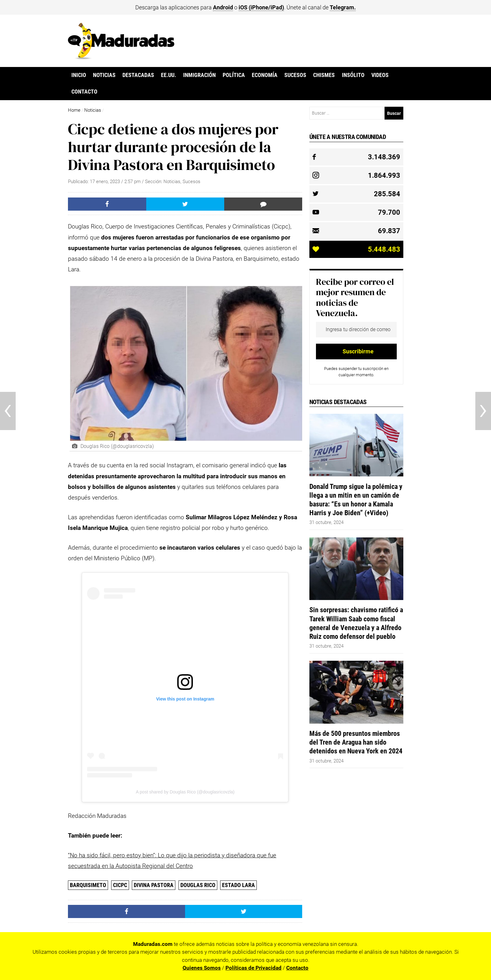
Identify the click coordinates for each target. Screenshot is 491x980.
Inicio (79, 75)
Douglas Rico (198, 885)
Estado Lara (238, 885)
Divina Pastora (154, 885)
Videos (380, 75)
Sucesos (295, 75)
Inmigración (199, 75)
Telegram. (343, 7)
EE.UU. (168, 75)
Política (234, 75)
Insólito (353, 75)
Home (74, 110)
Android (223, 7)
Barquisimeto (88, 885)
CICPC (120, 885)
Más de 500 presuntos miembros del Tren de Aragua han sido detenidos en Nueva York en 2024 (356, 742)
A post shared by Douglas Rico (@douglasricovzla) (185, 792)
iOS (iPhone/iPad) (261, 7)
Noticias (104, 75)
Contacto (84, 92)
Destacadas (138, 75)
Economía (265, 75)
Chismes (324, 75)
